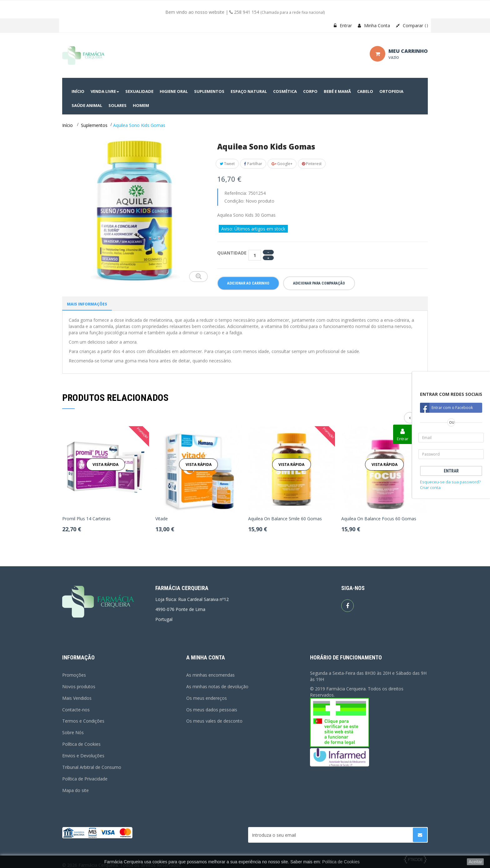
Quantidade (232, 253)
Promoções (74, 675)
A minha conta (206, 657)
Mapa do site (75, 790)
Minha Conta (374, 25)
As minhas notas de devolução (217, 686)
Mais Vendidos (77, 698)
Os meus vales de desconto (214, 721)
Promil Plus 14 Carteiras (86, 519)
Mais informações (87, 304)
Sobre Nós (73, 732)
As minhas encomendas (210, 675)
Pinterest (312, 164)
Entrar (343, 25)
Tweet (227, 164)
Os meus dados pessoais (212, 710)
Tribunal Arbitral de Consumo (92, 767)
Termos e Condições (83, 721)
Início (67, 125)
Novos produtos (79, 686)
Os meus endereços (207, 698)
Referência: (236, 193)
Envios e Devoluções (83, 756)
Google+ (282, 164)
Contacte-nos (76, 710)
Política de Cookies (81, 744)
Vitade (162, 519)
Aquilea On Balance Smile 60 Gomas (285, 519)
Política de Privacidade (85, 779)
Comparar (412, 25)
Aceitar (475, 862)
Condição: (234, 201)
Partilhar (253, 164)
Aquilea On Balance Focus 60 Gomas (379, 519)
